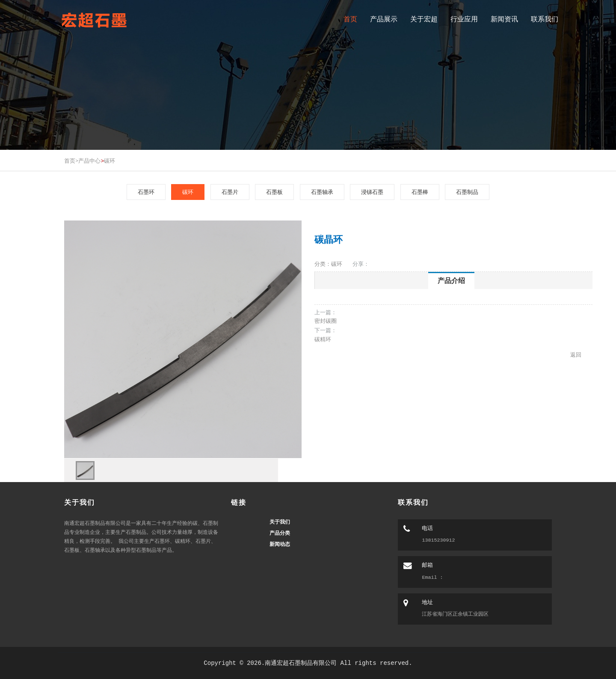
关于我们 (280, 522)
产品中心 (89, 161)
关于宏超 (424, 19)
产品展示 (384, 19)
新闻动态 (280, 544)
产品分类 (280, 533)
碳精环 (323, 339)
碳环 (110, 161)
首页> (71, 161)
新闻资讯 (504, 19)
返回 (576, 354)
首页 (350, 19)
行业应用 (464, 19)
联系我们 (545, 19)
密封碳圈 (326, 321)
